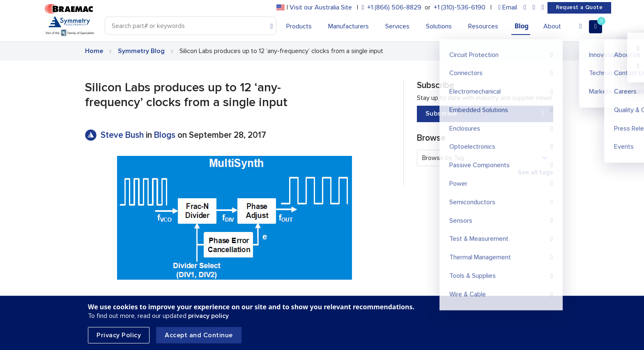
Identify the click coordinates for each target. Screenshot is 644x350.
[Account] (581, 27)
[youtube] (543, 8)
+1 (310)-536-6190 (460, 7)
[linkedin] (525, 8)
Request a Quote (579, 7)
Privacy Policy (119, 335)
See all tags (535, 172)
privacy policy (208, 316)
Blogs (165, 135)
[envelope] (508, 8)
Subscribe (485, 114)
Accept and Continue (199, 335)
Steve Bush (123, 135)
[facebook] (534, 8)
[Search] (191, 26)
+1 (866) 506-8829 (394, 7)
